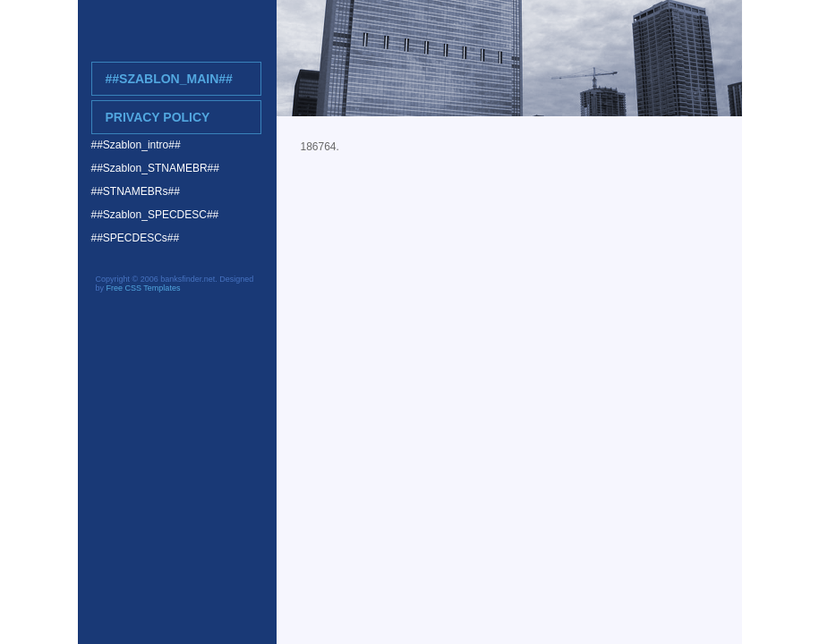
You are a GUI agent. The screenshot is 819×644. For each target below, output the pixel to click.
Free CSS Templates (144, 288)
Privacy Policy (158, 117)
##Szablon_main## (169, 79)
